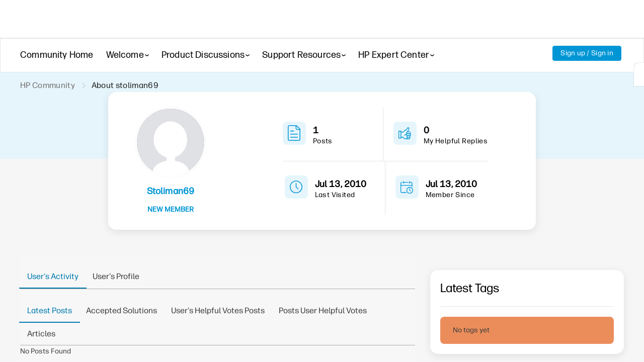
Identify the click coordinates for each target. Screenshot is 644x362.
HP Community (48, 86)
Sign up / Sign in (586, 53)
